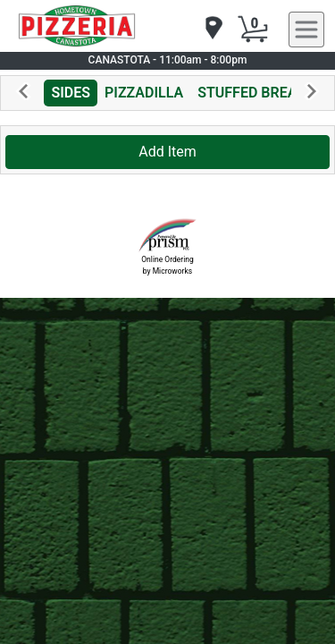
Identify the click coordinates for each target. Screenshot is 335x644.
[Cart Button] (253, 30)
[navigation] (213, 29)
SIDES (71, 93)
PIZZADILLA (144, 93)
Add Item (167, 152)
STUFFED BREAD (252, 93)
